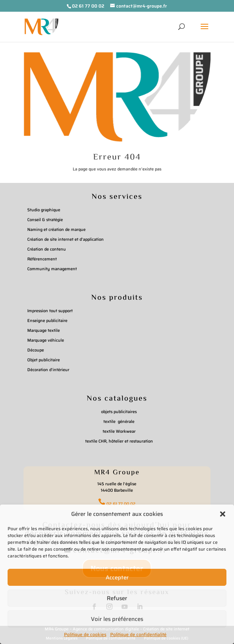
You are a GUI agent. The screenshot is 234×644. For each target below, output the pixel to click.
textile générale (119, 422)
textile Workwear (119, 431)
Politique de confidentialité (138, 634)
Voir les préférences (117, 619)
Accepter (117, 577)
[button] (223, 514)
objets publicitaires (119, 412)
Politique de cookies (85, 634)
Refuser (117, 598)
